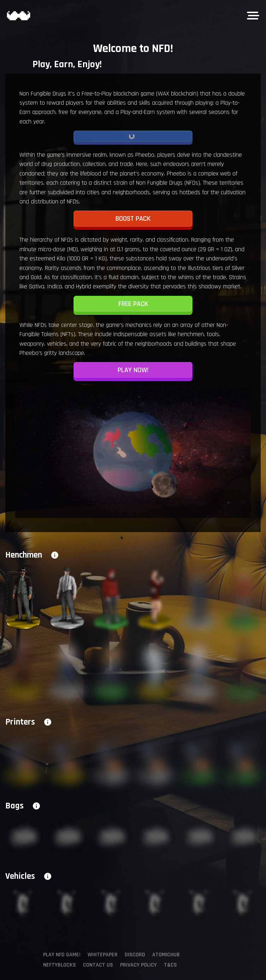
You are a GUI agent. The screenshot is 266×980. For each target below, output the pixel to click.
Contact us (98, 965)
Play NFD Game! (62, 955)
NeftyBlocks (60, 965)
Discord (135, 955)
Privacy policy (138, 965)
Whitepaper (103, 955)
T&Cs (170, 965)
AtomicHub (166, 955)
